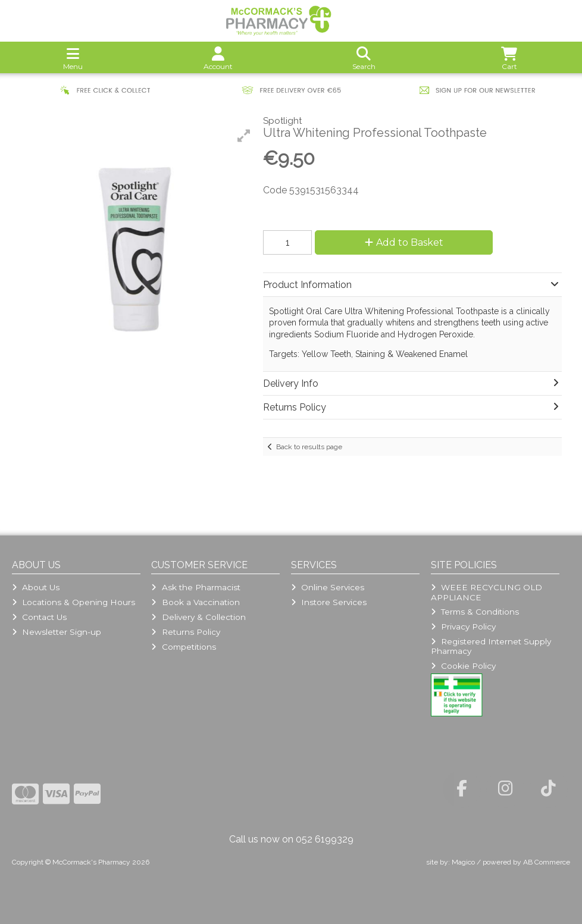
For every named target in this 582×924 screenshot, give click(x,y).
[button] (244, 136)
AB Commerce (547, 862)
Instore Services (329, 602)
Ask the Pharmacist (195, 587)
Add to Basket (404, 242)
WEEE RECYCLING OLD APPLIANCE (486, 592)
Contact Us (39, 617)
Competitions (183, 647)
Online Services (328, 587)
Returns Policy (185, 632)
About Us (36, 587)
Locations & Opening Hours (73, 602)
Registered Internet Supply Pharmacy (491, 646)
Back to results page (309, 447)
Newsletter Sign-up (57, 632)
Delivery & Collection (198, 617)
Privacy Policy (463, 627)
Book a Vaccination (195, 602)
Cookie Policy (463, 666)
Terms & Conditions (475, 612)
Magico (463, 862)
